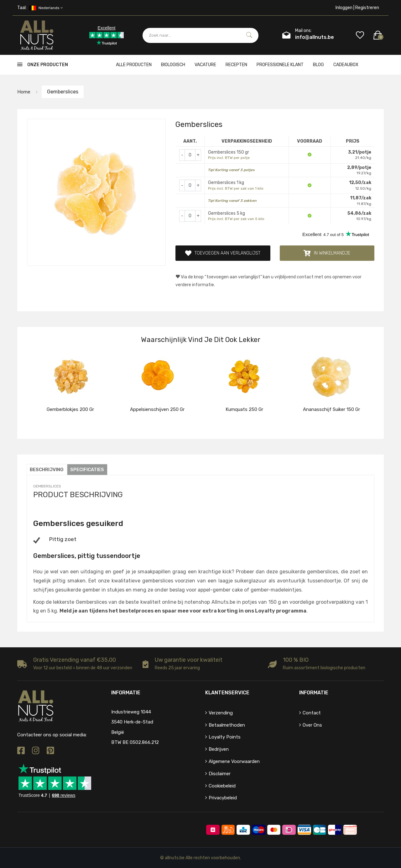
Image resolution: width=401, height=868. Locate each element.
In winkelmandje (327, 253)
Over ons (312, 725)
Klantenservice (227, 692)
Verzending (221, 713)
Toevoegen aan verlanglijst (223, 253)
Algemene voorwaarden (234, 761)
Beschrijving (47, 470)
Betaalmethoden (227, 725)
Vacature (205, 65)
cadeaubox (346, 65)
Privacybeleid (223, 798)
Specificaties (88, 470)
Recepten (236, 65)
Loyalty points (225, 737)
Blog (318, 65)
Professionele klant (280, 65)
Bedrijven (219, 749)
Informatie (314, 692)
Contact (312, 713)
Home (24, 92)
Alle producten (134, 65)
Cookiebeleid (222, 786)
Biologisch (173, 65)
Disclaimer (220, 773)
